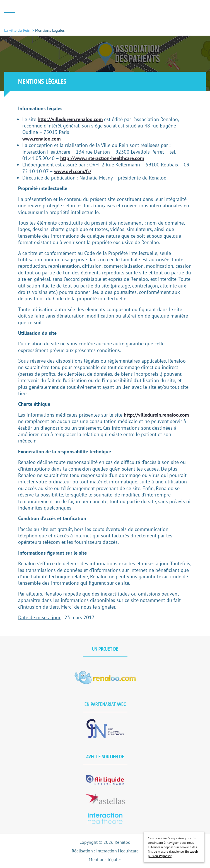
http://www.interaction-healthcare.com (102, 158)
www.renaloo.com (41, 139)
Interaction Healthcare (117, 851)
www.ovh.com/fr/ (73, 171)
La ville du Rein (105, 13)
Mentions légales (105, 859)
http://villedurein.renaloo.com (70, 119)
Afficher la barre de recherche (201, 13)
